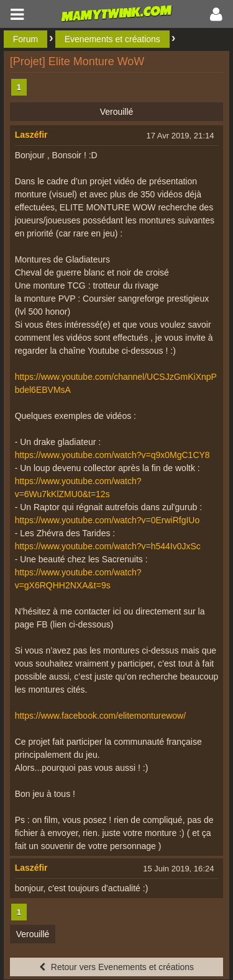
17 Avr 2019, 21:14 (180, 136)
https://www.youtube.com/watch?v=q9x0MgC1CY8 (112, 455)
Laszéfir (31, 135)
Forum (25, 39)
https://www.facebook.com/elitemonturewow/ (100, 716)
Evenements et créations (112, 39)
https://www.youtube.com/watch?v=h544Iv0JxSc (108, 546)
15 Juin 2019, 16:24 (178, 869)
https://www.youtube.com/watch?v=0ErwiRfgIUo (107, 520)
